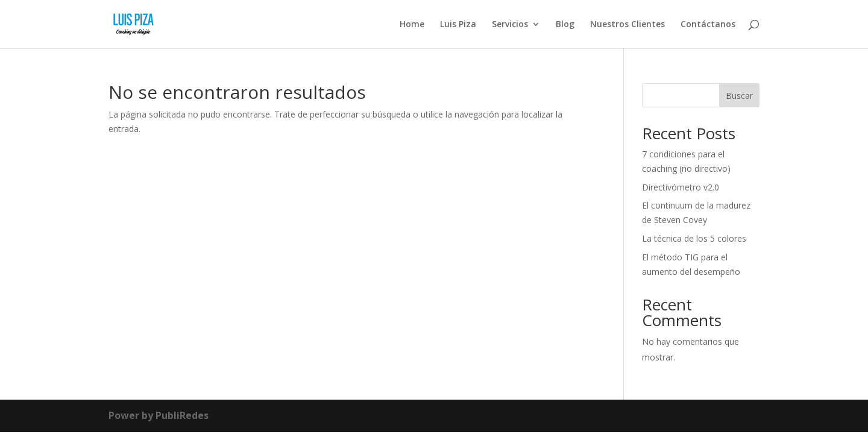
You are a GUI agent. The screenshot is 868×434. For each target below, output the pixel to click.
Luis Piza (458, 25)
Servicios (510, 25)
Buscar (739, 96)
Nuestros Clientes (627, 25)
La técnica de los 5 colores (694, 238)
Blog (565, 25)
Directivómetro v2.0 (681, 187)
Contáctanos (708, 25)
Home (412, 25)
